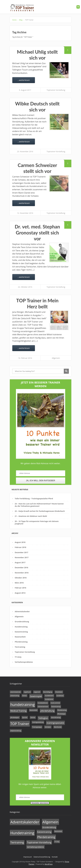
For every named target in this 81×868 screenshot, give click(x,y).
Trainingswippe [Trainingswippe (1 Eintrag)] (37, 727)
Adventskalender (22, 611)
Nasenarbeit (20, 637)
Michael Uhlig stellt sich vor (37, 55)
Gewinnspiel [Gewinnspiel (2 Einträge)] (36, 696)
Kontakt (55, 857)
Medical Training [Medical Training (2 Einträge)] (18, 711)
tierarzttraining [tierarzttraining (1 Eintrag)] (56, 717)
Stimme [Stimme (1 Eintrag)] (33, 717)
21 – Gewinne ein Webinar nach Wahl (31, 516)
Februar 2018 (21, 547)
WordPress (49, 864)
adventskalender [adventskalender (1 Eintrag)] (16, 692)
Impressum (28, 857)
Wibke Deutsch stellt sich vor (37, 107)
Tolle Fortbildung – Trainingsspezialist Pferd (34, 499)
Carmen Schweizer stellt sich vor (37, 168)
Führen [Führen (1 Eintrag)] (24, 696)
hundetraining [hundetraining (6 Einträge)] (23, 705)
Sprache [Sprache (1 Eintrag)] (25, 717)
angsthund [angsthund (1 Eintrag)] (27, 692)
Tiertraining (20, 647)
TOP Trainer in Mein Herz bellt (37, 303)
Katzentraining (21, 632)
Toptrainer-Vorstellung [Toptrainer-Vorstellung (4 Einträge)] (39, 842)
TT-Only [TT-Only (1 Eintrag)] (57, 842)
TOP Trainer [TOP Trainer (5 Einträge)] (20, 724)
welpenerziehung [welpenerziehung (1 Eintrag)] (16, 731)
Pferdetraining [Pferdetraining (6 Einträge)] (46, 837)
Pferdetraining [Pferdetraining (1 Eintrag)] (62, 710)
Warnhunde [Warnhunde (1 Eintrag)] (58, 727)
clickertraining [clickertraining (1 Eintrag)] (15, 696)
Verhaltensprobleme (24, 662)
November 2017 (22, 557)
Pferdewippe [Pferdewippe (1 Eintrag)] (61, 714)
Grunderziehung (22, 622)
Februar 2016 (21, 588)
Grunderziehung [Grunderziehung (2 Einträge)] (49, 827)
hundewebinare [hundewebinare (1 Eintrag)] (43, 703)
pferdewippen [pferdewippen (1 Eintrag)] (15, 717)
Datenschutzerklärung (42, 857)
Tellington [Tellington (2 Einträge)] (43, 718)
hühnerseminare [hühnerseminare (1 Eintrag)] (43, 707)
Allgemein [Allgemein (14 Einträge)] (50, 822)
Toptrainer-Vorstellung (56, 90)
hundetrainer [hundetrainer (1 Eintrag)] (49, 699)
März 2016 (19, 583)
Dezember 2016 (22, 568)
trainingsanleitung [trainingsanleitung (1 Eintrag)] (38, 722)
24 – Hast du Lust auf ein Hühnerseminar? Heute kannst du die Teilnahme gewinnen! (39, 505)
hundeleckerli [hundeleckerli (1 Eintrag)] (49, 696)
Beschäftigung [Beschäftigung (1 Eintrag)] (48, 692)
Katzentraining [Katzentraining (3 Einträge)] (44, 832)
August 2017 (20, 562)
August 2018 (20, 542)
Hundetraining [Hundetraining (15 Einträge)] (22, 833)
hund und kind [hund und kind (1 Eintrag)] (55, 703)
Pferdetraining (21, 642)
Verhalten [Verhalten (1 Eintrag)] (48, 727)
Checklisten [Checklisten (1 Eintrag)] (59, 692)
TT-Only (18, 657)
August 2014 (20, 593)
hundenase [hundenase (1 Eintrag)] (60, 696)
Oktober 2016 (21, 578)
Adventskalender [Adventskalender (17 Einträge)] (25, 822)
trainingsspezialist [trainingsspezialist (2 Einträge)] (56, 723)
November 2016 (22, 573)
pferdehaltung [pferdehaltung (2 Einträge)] (47, 711)
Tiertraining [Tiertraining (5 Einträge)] (17, 842)
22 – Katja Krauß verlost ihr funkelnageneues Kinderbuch (40, 511)
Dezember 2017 (22, 552)
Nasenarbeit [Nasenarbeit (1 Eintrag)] (33, 710)
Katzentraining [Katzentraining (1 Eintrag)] (56, 707)
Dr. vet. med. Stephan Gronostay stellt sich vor (37, 233)
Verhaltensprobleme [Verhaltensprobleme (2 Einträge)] (35, 847)
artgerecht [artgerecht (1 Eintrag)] (37, 692)
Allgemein (56, 358)
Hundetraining (21, 627)
